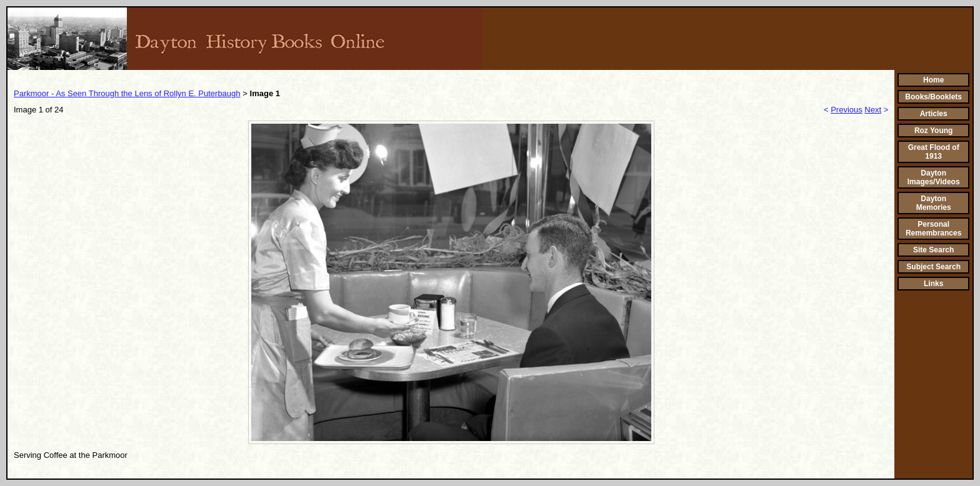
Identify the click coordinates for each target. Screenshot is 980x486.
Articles (934, 114)
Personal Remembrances (933, 229)
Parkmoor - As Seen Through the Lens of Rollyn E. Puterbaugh (127, 93)
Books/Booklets (933, 97)
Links (933, 284)
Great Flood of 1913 (934, 152)
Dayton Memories (934, 203)
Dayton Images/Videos (934, 177)
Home (933, 80)
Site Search (933, 250)
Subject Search (933, 267)
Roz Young (934, 131)
